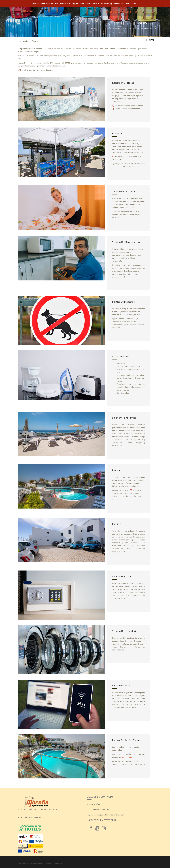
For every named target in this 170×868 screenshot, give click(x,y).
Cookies (53, 809)
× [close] (166, 3)
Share (150, 40)
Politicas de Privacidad (38, 809)
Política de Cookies (129, 3)
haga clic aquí (127, 757)
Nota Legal (23, 809)
